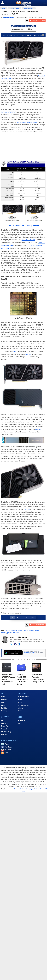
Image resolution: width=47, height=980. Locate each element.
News (3, 702)
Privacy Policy (6, 732)
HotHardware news (29, 653)
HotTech (4, 735)
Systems (21, 700)
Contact (4, 729)
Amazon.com (17, 29)
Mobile (20, 702)
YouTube (8, 750)
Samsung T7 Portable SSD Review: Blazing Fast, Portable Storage (22, 679)
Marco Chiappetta (19, 637)
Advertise (5, 723)
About (3, 720)
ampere (4, 633)
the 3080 (27, 509)
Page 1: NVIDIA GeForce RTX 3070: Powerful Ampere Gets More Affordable (24, 35)
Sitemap (4, 711)
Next (33, 618)
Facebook (8, 747)
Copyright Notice (32, 789)
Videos (20, 711)
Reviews (4, 700)
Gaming (14, 630)
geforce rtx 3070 (13, 633)
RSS (6, 753)
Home (3, 697)
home (3, 8)
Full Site (4, 708)
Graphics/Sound (29, 8)
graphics (21, 630)
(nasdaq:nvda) (34, 630)
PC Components (15, 8)
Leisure (20, 708)
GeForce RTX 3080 (28, 240)
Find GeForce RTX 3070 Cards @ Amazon (23, 226)
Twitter (7, 744)
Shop (20, 723)
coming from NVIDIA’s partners (28, 122)
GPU (15, 351)
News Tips (5, 726)
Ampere (38, 429)
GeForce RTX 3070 (8, 112)
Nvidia (8, 630)
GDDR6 (28, 354)
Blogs (3, 705)
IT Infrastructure (23, 705)
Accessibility (22, 720)
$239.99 (31, 29)
